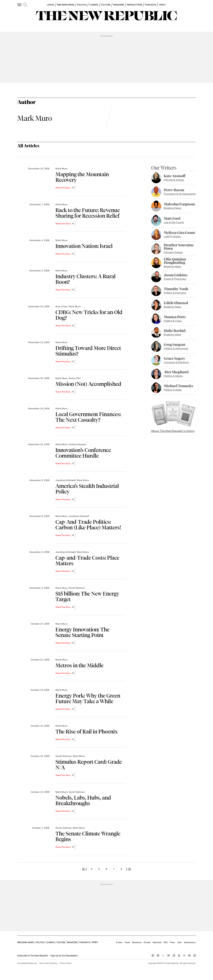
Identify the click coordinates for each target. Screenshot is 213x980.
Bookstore (137, 942)
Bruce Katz (61, 306)
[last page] (130, 869)
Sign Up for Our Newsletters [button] (64, 956)
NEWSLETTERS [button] (135, 5)
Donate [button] (147, 942)
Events (119, 942)
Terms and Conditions (48, 963)
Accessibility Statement (27, 963)
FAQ (166, 942)
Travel (127, 942)
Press (172, 942)
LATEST (51, 5)
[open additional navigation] (20, 5)
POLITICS (82, 5)
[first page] (83, 869)
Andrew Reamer (77, 444)
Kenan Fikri (75, 378)
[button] (33, 956)
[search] (25, 5)
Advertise (157, 942)
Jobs (179, 942)
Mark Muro (61, 169)
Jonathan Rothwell (66, 480)
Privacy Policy (66, 963)
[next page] (127, 869)
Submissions (190, 942)
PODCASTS (151, 5)
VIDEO (162, 5)
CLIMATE (94, 5)
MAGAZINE (119, 5)
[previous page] (86, 869)
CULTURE (106, 5)
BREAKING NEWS (66, 5)
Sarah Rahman (77, 588)
